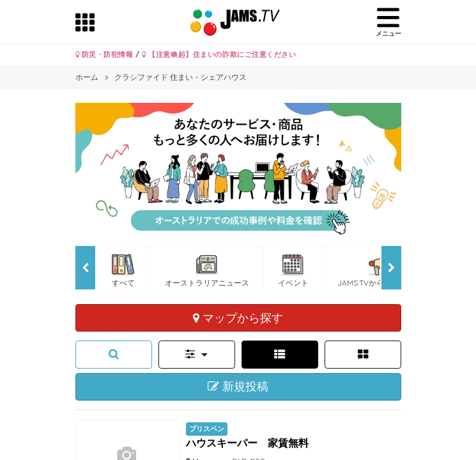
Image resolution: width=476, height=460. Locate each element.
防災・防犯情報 (104, 54)
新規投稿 (238, 387)
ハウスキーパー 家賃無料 (247, 443)
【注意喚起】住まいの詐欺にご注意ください (219, 54)
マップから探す (238, 318)
